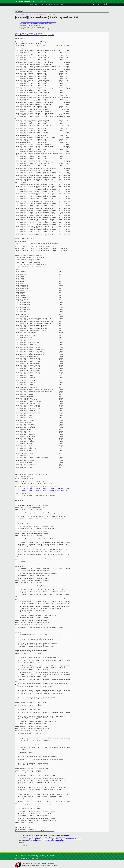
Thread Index (51, 14)
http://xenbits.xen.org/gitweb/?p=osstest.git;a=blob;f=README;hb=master (43, 490)
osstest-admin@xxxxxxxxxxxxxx (48, 22)
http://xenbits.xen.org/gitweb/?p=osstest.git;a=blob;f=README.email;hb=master (45, 489)
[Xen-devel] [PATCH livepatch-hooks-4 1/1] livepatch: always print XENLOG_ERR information (55, 839)
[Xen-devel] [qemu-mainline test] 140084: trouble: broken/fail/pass (45, 841)
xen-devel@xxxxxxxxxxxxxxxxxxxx (30, 22)
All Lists (20, 11)
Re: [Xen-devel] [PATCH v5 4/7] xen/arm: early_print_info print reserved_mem (48, 835)
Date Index (44, 14)
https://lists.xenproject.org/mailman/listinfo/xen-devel (34, 831)
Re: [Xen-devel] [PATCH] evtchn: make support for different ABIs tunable (46, 837)
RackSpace (43, 864)
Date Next (24, 14)
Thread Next (37, 14)
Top (16, 11)
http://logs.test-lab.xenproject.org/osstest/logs (35, 483)
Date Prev (18, 14)
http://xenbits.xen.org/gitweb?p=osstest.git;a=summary (37, 496)
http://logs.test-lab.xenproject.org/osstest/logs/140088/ (35, 35)
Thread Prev (30, 14)
